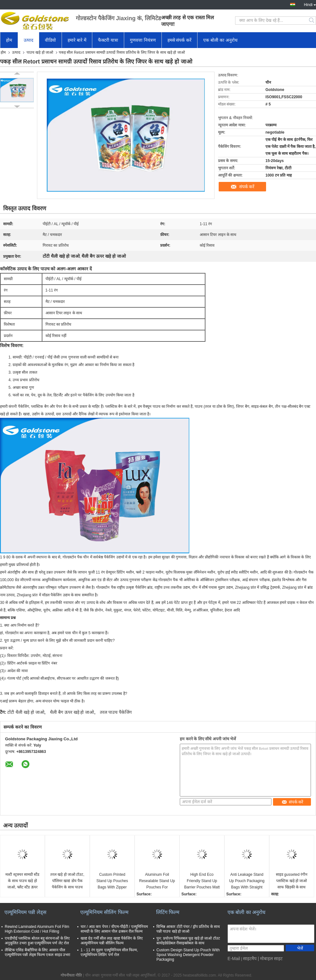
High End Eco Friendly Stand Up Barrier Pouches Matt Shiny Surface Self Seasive (202, 881)
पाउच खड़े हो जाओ (40, 52)
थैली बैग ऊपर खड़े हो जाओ (72, 712)
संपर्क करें (247, 187)
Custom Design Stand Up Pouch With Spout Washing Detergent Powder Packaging (188, 955)
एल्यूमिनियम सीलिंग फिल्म (104, 912)
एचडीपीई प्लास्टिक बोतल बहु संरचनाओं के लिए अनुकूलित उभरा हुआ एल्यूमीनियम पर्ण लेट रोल (37, 941)
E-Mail (234, 959)
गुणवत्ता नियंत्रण (143, 40)
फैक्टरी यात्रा (108, 40)
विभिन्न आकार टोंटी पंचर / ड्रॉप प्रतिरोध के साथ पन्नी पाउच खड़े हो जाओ (188, 929)
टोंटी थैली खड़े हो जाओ (26, 712)
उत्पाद (28, 40)
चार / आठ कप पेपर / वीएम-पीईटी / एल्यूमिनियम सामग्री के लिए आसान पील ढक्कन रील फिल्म (114, 929)
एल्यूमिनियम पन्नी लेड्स (25, 912)
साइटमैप (250, 959)
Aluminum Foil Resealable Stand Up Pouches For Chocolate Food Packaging (157, 881)
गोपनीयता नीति (71, 975)
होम (9, 40)
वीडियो (50, 40)
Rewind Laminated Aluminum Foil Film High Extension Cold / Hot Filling (37, 929)
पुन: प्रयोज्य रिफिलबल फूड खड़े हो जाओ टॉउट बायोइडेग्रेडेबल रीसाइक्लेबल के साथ (188, 941)
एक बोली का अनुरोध (220, 40)
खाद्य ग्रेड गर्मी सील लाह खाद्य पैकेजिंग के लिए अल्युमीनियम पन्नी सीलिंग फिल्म (112, 941)
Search (312, 21)
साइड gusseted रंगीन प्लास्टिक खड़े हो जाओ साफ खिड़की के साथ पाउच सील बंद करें (292, 881)
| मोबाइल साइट (270, 959)
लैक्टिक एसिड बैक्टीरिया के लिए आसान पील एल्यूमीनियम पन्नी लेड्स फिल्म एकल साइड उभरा (37, 952)
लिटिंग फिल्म (168, 912)
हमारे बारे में (77, 40)
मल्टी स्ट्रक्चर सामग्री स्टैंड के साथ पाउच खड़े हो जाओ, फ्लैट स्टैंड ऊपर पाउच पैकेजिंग (22, 881)
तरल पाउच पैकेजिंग (116, 712)
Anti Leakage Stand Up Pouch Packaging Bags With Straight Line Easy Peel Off (247, 881)
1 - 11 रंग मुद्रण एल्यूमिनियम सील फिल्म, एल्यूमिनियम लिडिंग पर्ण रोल (109, 952)
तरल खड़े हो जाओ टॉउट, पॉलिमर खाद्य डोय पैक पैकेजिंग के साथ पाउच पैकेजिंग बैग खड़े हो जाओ (67, 881)
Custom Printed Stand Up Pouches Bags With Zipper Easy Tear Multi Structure (112, 881)
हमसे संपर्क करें (180, 40)
